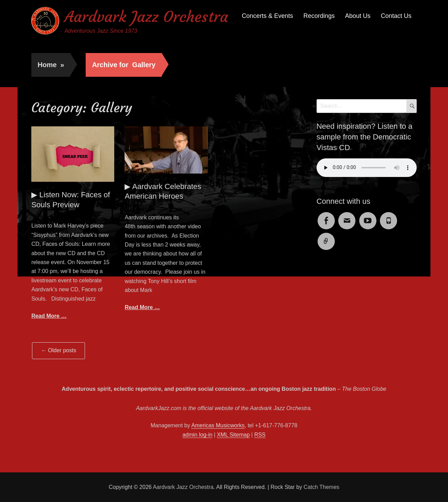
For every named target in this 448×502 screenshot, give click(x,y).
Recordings (319, 16)
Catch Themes (321, 487)
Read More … (49, 316)
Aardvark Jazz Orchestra (146, 17)
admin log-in (197, 435)
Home (51, 65)
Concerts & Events (268, 16)
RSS (260, 435)
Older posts (58, 350)
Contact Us (396, 16)
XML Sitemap (233, 435)
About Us (358, 16)
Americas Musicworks (218, 425)
